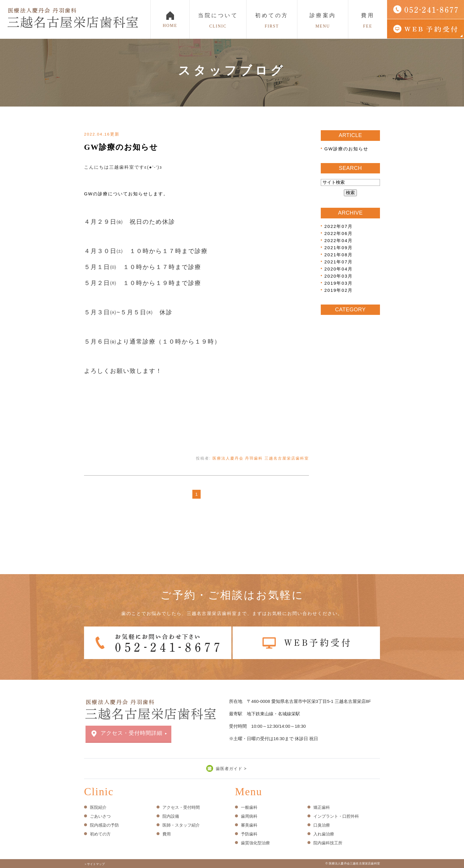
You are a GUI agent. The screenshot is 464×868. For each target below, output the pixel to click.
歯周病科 (249, 816)
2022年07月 (339, 226)
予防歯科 (249, 834)
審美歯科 (249, 825)
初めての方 (272, 21)
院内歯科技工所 (328, 843)
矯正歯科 (322, 807)
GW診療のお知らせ (121, 147)
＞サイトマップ (94, 864)
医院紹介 (98, 807)
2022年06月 (339, 233)
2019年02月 (339, 290)
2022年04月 (339, 240)
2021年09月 (339, 248)
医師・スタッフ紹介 (181, 825)
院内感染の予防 (104, 825)
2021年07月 (339, 262)
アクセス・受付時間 (181, 807)
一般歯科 (249, 807)
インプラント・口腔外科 (336, 816)
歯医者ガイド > (231, 769)
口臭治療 (322, 825)
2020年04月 (339, 269)
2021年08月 (339, 255)
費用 (368, 21)
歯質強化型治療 (255, 843)
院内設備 (171, 816)
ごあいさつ (100, 816)
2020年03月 (339, 276)
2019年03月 (339, 283)
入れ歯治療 (324, 834)
